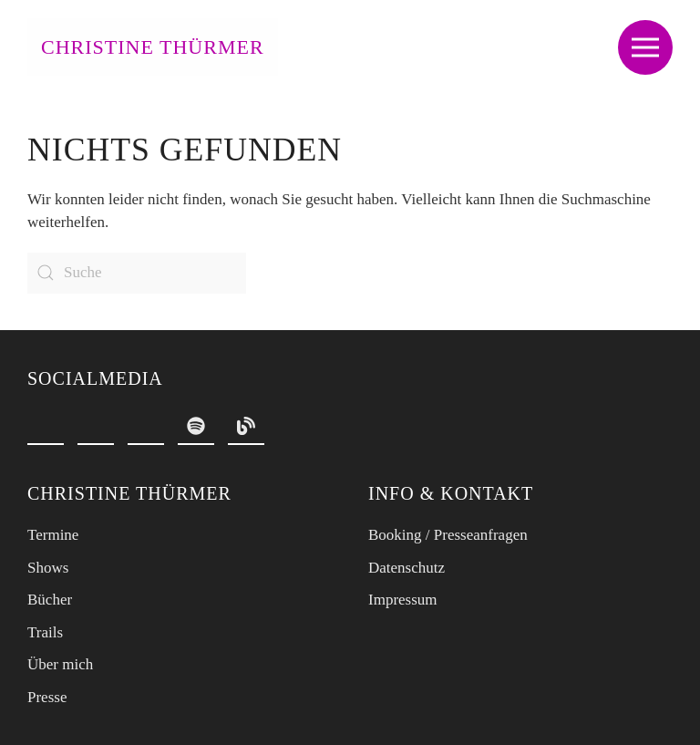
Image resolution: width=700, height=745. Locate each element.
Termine (53, 535)
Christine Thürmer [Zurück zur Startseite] (153, 47)
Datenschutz (407, 568)
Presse (47, 697)
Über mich (60, 664)
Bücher (50, 600)
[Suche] (137, 273)
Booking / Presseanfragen (448, 535)
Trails (45, 632)
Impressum (403, 600)
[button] (645, 47)
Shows (48, 568)
